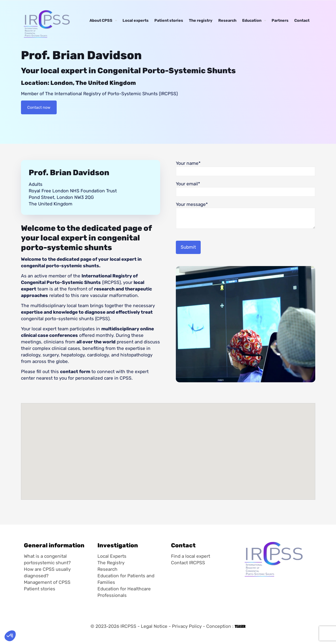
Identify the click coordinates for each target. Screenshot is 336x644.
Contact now (39, 107)
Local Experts (112, 556)
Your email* (246, 189)
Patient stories (40, 589)
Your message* (246, 215)
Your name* (246, 168)
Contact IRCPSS (188, 563)
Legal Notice (154, 626)
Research (107, 569)
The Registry (111, 563)
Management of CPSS (47, 582)
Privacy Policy (187, 626)
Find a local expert (191, 556)
